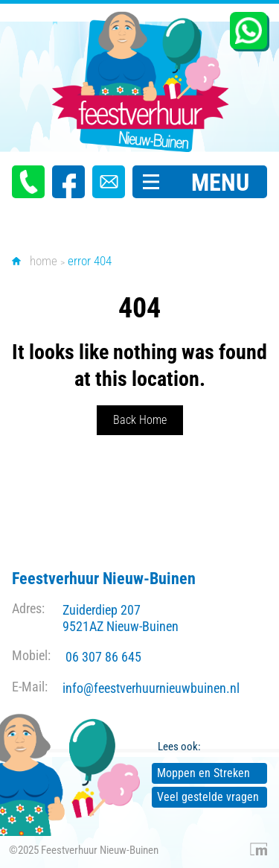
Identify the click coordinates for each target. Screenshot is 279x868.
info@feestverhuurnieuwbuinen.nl (151, 688)
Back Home (140, 420)
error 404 (90, 261)
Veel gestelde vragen (208, 797)
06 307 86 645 (103, 657)
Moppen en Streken (203, 773)
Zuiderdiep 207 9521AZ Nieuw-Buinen (121, 618)
